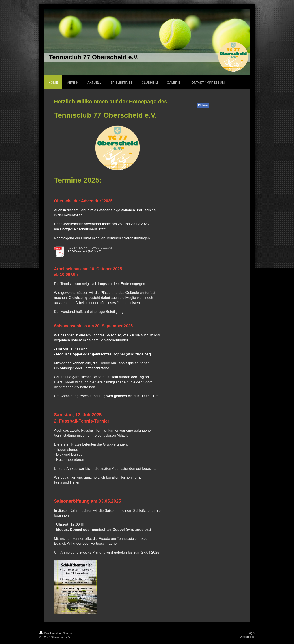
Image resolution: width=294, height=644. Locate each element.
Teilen (203, 105)
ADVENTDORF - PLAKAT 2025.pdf (90, 248)
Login (251, 633)
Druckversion (50, 633)
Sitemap (68, 633)
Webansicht (247, 637)
